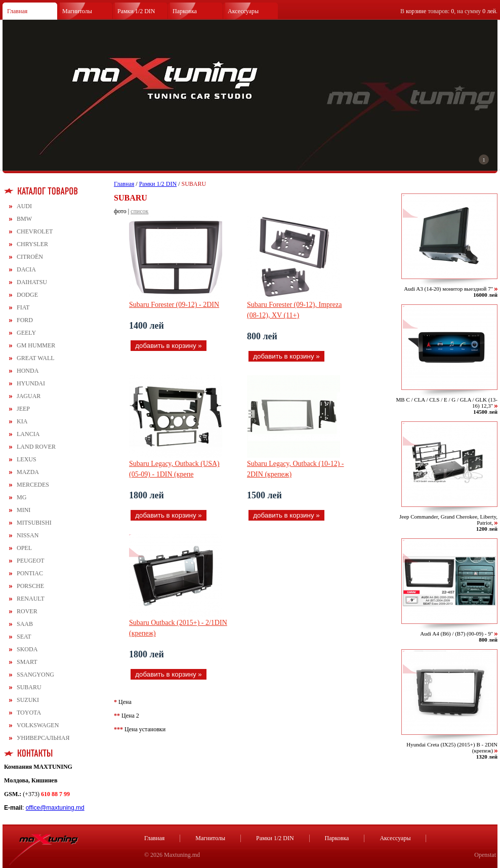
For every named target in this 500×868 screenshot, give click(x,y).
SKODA (27, 649)
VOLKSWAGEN (38, 725)
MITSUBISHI (34, 523)
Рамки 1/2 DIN (136, 11)
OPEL (24, 548)
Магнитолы (77, 11)
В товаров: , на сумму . (449, 11)
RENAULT (31, 599)
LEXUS (27, 459)
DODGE (27, 295)
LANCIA (28, 434)
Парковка (185, 11)
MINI (24, 510)
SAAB (25, 624)
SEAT (24, 637)
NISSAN (28, 535)
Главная (17, 11)
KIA (22, 421)
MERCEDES (33, 485)
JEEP (23, 409)
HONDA (28, 371)
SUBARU (29, 687)
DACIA (26, 269)
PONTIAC (30, 573)
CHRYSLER (32, 244)
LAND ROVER (36, 447)
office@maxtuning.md (55, 808)
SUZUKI (28, 700)
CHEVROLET (35, 231)
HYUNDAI (31, 383)
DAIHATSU (32, 282)
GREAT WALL (36, 358)
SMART (27, 662)
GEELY (26, 333)
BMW (24, 219)
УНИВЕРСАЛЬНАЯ (43, 738)
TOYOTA (29, 713)
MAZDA (28, 472)
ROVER (27, 611)
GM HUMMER (36, 345)
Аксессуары (243, 11)
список (139, 211)
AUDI (24, 206)
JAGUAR (29, 396)
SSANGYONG (35, 675)
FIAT (23, 307)
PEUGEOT (31, 561)
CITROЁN (30, 257)
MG (22, 497)
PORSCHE (30, 586)
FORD (25, 320)
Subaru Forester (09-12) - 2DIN (174, 305)
